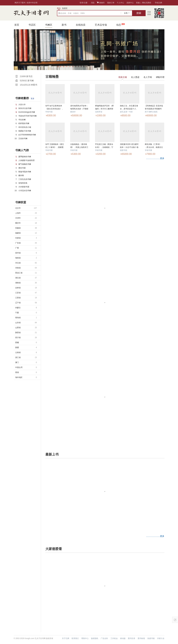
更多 (33, 99)
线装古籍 (123, 77)
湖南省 (26, 283)
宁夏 (26, 313)
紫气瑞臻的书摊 (25, 164)
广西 (26, 248)
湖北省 (26, 278)
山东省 (26, 323)
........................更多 (155, 158)
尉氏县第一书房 (126, 112)
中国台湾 (26, 367)
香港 (26, 372)
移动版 (123, 638)
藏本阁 (21, 175)
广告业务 (104, 638)
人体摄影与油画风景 (27, 160)
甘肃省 (26, 238)
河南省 (26, 268)
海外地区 (26, 377)
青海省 (26, 318)
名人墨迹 (135, 77)
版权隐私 (95, 638)
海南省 (26, 258)
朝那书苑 (124, 150)
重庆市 (26, 223)
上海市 (26, 213)
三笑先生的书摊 (25, 179)
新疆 (26, 348)
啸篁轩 (73, 112)
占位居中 (31, 13)
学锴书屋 (49, 112)
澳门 (26, 362)
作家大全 (161, 638)
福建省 (26, 233)
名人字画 (148, 77)
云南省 (26, 352)
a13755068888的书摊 (27, 135)
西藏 (26, 343)
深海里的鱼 (23, 183)
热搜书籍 (151, 638)
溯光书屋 (22, 168)
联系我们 (75, 638)
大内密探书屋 (24, 187)
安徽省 (26, 228)
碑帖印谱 (160, 77)
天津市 (26, 218)
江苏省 (26, 293)
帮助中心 (85, 638)
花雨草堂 (99, 112)
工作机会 (114, 638)
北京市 (26, 208)
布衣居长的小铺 (25, 127)
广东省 (26, 243)
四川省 (26, 338)
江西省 (26, 298)
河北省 (26, 263)
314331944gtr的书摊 (27, 112)
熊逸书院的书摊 (25, 172)
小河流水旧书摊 (25, 191)
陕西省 (26, 333)
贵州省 (26, 253)
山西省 (26, 328)
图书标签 (141, 638)
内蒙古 (26, 308)
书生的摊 (22, 120)
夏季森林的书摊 (25, 157)
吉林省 (26, 288)
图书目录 (132, 638)
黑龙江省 (26, 273)
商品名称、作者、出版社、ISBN (72, 13)
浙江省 (26, 357)
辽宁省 (26, 303)
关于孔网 (66, 638)
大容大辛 (22, 105)
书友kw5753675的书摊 (28, 116)
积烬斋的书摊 (24, 123)
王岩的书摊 (23, 139)
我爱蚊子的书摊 (25, 131)
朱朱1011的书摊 (25, 108)
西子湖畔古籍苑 (151, 112)
